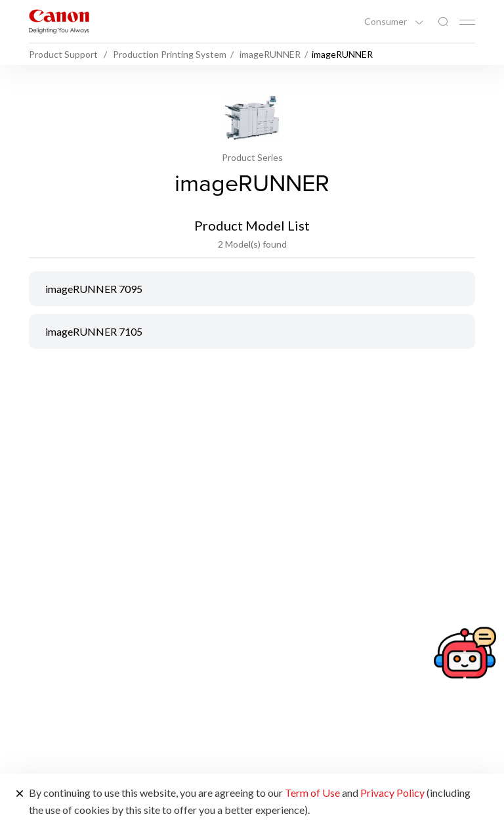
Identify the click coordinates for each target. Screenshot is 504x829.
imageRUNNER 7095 (94, 289)
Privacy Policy (392, 793)
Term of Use (312, 793)
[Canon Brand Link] (59, 21)
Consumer (387, 22)
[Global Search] (443, 22)
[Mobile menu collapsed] (467, 22)
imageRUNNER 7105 (94, 331)
